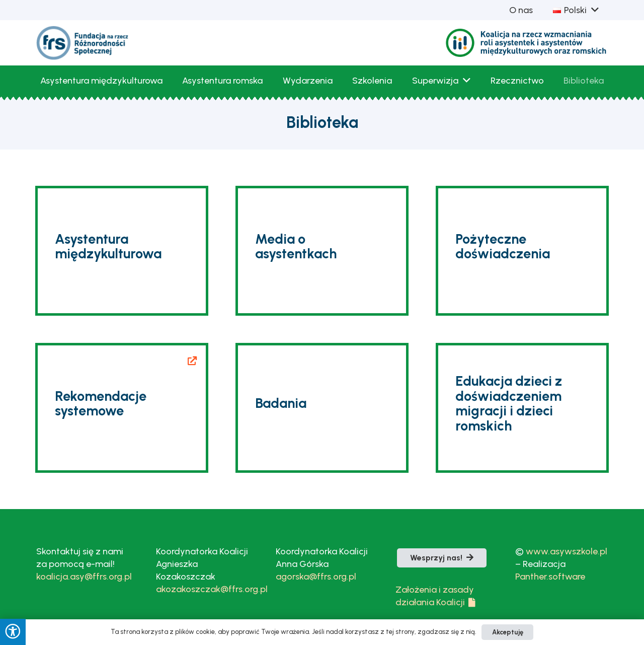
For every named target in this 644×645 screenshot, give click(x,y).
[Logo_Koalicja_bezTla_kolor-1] (527, 43)
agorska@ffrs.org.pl (316, 577)
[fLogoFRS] (83, 43)
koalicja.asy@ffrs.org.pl (84, 577)
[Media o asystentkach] (322, 251)
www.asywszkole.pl (567, 551)
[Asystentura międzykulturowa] (122, 251)
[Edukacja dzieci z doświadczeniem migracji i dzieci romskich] (522, 408)
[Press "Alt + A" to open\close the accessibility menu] (13, 632)
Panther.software (550, 577)
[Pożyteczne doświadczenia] (522, 251)
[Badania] (322, 408)
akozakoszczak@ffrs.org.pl (212, 589)
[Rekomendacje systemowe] (122, 408)
